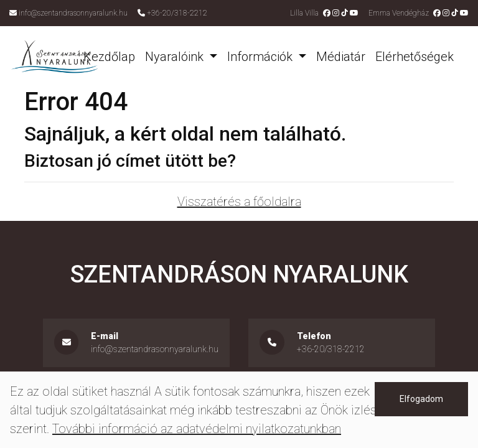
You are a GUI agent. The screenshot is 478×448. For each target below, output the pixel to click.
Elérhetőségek (415, 57)
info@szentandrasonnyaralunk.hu (73, 13)
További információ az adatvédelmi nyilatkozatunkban (197, 429)
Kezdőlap (109, 57)
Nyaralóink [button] (176, 57)
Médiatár (341, 57)
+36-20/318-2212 (177, 13)
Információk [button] (261, 57)
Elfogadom (421, 399)
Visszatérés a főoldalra (239, 202)
